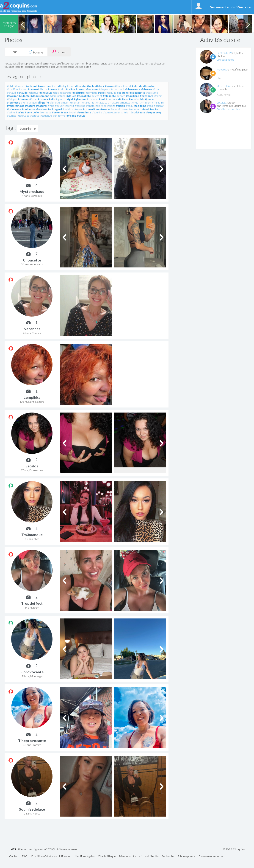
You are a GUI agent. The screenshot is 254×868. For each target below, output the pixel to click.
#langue (32, 103)
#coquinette (137, 93)
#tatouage (23, 116)
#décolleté (84, 96)
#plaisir (121, 106)
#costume (152, 93)
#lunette (55, 103)
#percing (80, 106)
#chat (156, 89)
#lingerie (43, 103)
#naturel (42, 106)
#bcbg (62, 86)
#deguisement (40, 96)
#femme (23, 99)
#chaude (22, 93)
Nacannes (32, 329)
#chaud (11, 93)
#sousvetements (113, 112)
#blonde (137, 86)
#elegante (109, 96)
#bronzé (33, 89)
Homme (36, 52)
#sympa (12, 116)
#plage (111, 106)
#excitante (147, 96)
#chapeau (104, 89)
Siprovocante (32, 672)
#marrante (88, 103)
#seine (11, 112)
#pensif (70, 106)
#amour (20, 86)
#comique (91, 93)
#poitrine (140, 106)
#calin (62, 89)
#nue (51, 106)
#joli (24, 103)
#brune (52, 89)
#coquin (111, 93)
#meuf (135, 103)
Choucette (32, 260)
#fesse (33, 99)
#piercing (101, 106)
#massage (101, 103)
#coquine (123, 93)
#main (65, 103)
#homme (92, 99)
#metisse (125, 103)
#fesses (43, 99)
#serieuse (45, 112)
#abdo (11, 86)
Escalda (32, 466)
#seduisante (150, 109)
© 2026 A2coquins (234, 849)
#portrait (159, 106)
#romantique (91, 109)
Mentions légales (85, 856)
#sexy (64, 112)
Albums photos (186, 856)
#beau (71, 86)
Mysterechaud (32, 191)
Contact (14, 856)
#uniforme (59, 116)
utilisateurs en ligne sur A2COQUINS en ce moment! (44, 850)
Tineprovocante (32, 740)
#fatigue (12, 99)
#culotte (24, 96)
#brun (43, 89)
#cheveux (46, 93)
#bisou (109, 86)
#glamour (80, 99)
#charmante (133, 89)
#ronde (105, 109)
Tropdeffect (32, 603)
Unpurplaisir (224, 86)
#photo (90, 106)
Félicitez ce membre (229, 109)
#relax (78, 109)
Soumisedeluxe (32, 809)
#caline (70, 89)
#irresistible (137, 99)
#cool (102, 93)
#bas (55, 86)
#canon (81, 89)
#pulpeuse (29, 109)
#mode (20, 106)
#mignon (146, 103)
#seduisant (135, 109)
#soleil (73, 112)
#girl (70, 99)
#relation (68, 109)
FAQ (25, 856)
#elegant (97, 96)
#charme (147, 89)
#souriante (84, 112)
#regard (57, 109)
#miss (11, 106)
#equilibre (133, 96)
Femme (59, 52)
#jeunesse (14, 103)
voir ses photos (225, 60)
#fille (52, 99)
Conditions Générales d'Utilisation (51, 856)
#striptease (138, 112)
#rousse (123, 109)
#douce (71, 96)
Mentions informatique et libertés (139, 856)
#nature (30, 106)
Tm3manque (32, 535)
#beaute (80, 86)
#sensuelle (32, 112)
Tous (14, 52)
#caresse (92, 89)
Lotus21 (222, 103)
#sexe (56, 112)
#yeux (81, 116)
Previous (23, 24)
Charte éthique (107, 856)
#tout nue (46, 116)
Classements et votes (211, 856)
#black (118, 86)
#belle (91, 86)
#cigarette (66, 93)
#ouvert (60, 106)
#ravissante (44, 109)
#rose (114, 109)
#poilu (130, 106)
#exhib (158, 96)
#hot (102, 99)
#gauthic (61, 99)
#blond (127, 86)
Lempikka (32, 397)
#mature (113, 103)
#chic (56, 93)
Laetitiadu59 (224, 53)
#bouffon (12, 89)
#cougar (12, 96)
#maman (75, 103)
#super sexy (154, 112)
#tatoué (35, 116)
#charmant (118, 89)
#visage (71, 116)
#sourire (97, 112)
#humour (112, 99)
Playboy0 (222, 69)
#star (127, 112)
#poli (150, 106)
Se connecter (220, 7)
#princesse (14, 109)
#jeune (149, 99)
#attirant (31, 86)
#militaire (158, 103)
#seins (20, 112)
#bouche (149, 86)
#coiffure (79, 93)
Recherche (168, 856)
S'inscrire (243, 7)
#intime (123, 99)
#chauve (33, 93)
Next (248, 24)
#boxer (23, 89)
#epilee (121, 96)
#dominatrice (58, 96)
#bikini (100, 86)
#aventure (44, 86)
